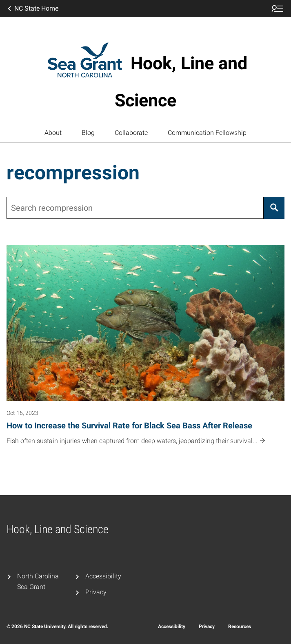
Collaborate (131, 133)
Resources (240, 626)
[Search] (274, 208)
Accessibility (103, 576)
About (53, 133)
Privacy (96, 592)
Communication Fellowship (207, 133)
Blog (88, 133)
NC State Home (32, 9)
